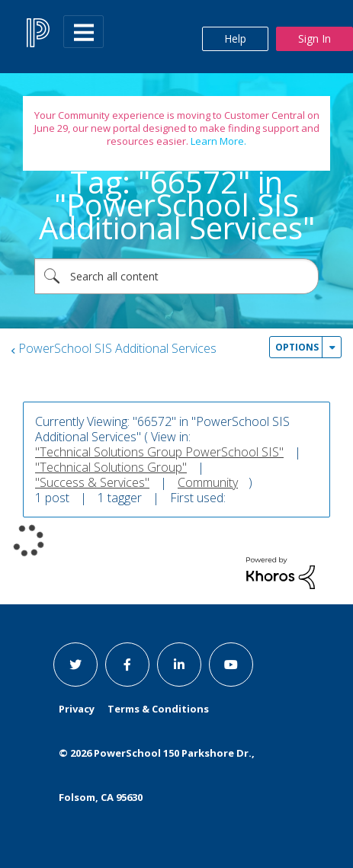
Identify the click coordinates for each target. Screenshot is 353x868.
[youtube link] (231, 665)
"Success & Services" (92, 482)
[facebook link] (127, 665)
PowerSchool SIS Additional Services (117, 348)
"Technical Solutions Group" (111, 467)
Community (208, 482)
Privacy (77, 709)
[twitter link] (75, 665)
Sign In (314, 38)
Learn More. (217, 141)
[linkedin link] (179, 665)
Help (235, 38)
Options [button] (297, 347)
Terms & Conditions (158, 709)
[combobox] (176, 276)
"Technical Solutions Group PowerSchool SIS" (159, 452)
